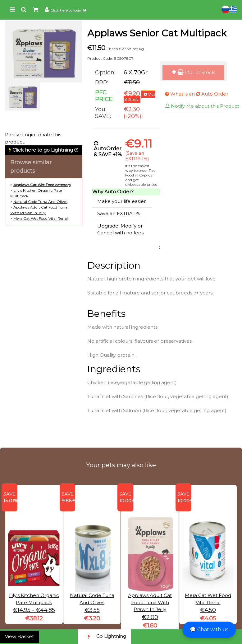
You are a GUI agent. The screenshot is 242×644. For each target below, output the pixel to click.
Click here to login (68, 10)
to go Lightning (43, 150)
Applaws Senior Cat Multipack (157, 33)
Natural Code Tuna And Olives (40, 202)
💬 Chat (209, 630)
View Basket (19, 636)
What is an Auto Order (196, 94)
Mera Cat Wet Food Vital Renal (41, 218)
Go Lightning (104, 637)
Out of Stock (193, 72)
